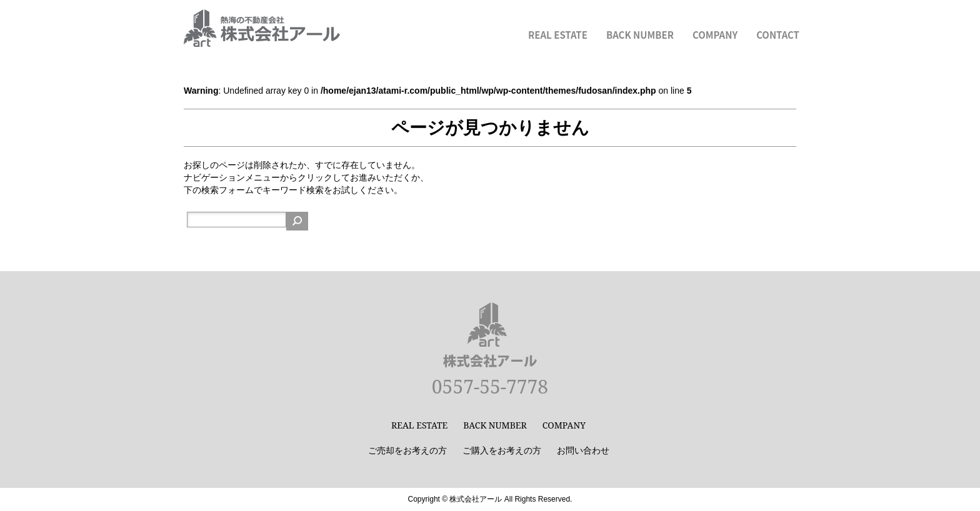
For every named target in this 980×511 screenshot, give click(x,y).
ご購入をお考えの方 (502, 450)
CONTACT (778, 35)
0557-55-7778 (490, 386)
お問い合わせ (583, 450)
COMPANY (715, 35)
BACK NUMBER (640, 35)
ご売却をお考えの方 (407, 450)
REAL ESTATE (558, 35)
